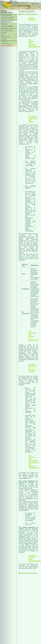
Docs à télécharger (7, 30)
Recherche (5, 24)
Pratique (4, 33)
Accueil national (6, 15)
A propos (4, 39)
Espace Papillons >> (7, 46)
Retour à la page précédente (29, 14)
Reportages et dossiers (9, 28)
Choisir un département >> (6, 43)
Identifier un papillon (8, 18)
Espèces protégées (7, 26)
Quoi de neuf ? (9, 37)
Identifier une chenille (8, 20)
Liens (3, 35)
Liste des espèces (7, 22)
